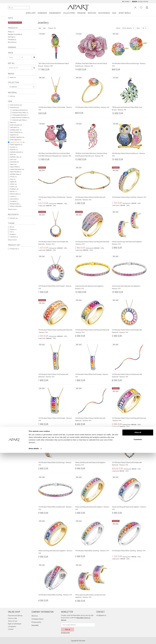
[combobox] (22, 87)
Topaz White (15, 167)
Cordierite (14, 201)
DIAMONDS (42, 13)
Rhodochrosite (15, 204)
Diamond (14, 107)
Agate (13, 182)
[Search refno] (20, 68)
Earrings (12, 37)
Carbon (13, 196)
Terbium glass (15, 194)
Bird (12, 227)
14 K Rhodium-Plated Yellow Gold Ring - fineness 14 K (92, 107)
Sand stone (14, 199)
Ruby (13, 154)
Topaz (13, 164)
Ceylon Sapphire (16, 145)
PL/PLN (146, 2)
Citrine (13, 177)
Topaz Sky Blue (16, 172)
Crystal (14, 147)
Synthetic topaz (16, 174)
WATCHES (92, 13)
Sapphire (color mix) (17, 142)
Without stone (16, 206)
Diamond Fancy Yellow (20, 113)
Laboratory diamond (20, 110)
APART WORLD (125, 13)
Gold (12, 96)
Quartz (14, 187)
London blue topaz (17, 169)
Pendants (12, 40)
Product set (15, 249)
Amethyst (14, 189)
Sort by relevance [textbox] (127, 28)
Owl (12, 232)
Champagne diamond (20, 115)
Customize (138, 631)
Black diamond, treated (21, 118)
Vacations (14, 237)
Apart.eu (10, 18)
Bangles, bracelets (15, 34)
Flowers (13, 229)
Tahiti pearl (15, 127)
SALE (114, 13)
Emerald (14, 150)
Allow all (138, 624)
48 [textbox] (143, 28)
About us (35, 616)
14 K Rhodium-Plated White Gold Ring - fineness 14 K (92, 551)
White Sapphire (16, 140)
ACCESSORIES (104, 13)
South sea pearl (16, 125)
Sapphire (14, 135)
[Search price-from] (14, 57)
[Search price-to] (26, 57)
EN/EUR (134, 2)
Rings (11, 32)
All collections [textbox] (13, 87)
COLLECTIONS (69, 13)
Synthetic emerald (17, 152)
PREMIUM (81, 13)
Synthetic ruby (16, 157)
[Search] (10, 8)
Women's (14, 218)
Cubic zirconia (16, 105)
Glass (13, 159)
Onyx (13, 179)
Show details (34, 640)
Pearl (13, 122)
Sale (40, 28)
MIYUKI (14, 191)
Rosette (13, 234)
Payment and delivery (15, 616)
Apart (13, 77)
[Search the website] (19, 8)
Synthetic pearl (16, 130)
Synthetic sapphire (17, 137)
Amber (13, 184)
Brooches (12, 42)
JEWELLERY (30, 13)
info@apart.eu (101, 615)
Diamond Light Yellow (20, 120)
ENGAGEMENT (55, 13)
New (44, 28)
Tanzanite (14, 162)
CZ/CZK (140, 2)
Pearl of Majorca (16, 132)
